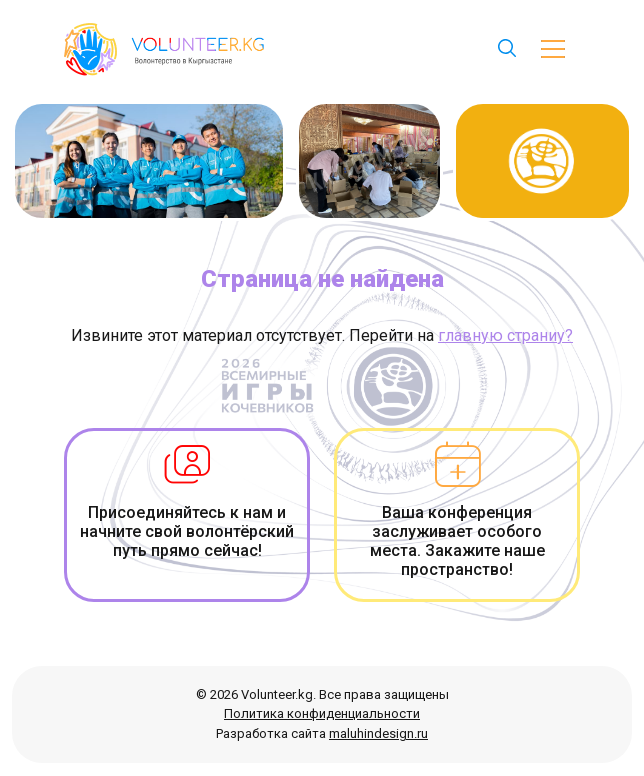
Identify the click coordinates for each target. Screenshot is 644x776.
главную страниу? (505, 335)
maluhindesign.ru (378, 733)
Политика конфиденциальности (322, 713)
